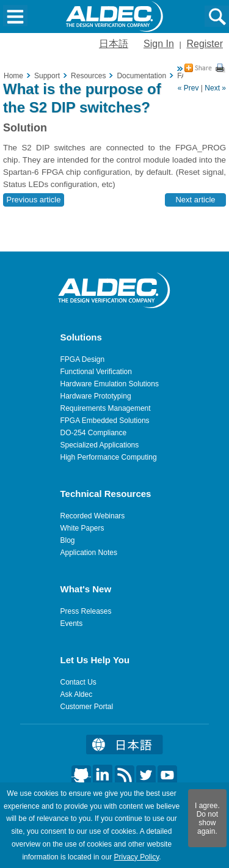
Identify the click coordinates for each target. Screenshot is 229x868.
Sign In (159, 44)
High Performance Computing (109, 457)
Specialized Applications (100, 445)
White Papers (82, 528)
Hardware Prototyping (96, 396)
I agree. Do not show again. (207, 818)
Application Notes (89, 553)
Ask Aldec (77, 694)
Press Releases (86, 611)
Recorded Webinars (93, 516)
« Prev (188, 88)
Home (13, 76)
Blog (68, 540)
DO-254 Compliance (94, 433)
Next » (215, 88)
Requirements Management (106, 408)
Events (72, 623)
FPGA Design (83, 359)
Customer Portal (87, 707)
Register (205, 44)
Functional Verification (96, 372)
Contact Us (78, 682)
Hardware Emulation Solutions (110, 384)
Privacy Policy (136, 857)
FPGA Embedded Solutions (105, 421)
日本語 (114, 44)
